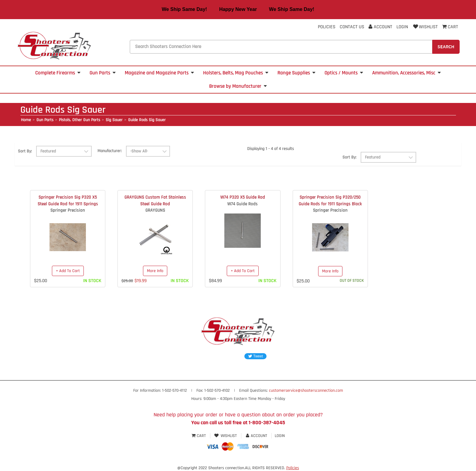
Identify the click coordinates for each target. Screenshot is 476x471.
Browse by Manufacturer (238, 86)
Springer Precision (68, 210)
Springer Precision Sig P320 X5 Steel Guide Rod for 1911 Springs (68, 200)
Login (402, 27)
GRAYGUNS (155, 210)
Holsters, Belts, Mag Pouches (236, 73)
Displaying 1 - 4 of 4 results (270, 149)
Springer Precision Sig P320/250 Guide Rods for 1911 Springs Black (330, 200)
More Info (155, 271)
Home (26, 120)
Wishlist (425, 27)
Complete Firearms (58, 73)
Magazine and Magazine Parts (159, 73)
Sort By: (25, 151)
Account (380, 27)
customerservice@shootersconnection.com (306, 391)
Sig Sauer (114, 120)
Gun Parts (103, 73)
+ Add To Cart (68, 271)
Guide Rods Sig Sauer (147, 120)
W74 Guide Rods (243, 204)
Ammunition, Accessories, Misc (406, 73)
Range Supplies (296, 73)
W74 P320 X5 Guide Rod (243, 197)
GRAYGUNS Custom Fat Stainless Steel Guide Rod (155, 200)
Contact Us (352, 27)
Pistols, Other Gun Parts (80, 120)
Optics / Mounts (344, 73)
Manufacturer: (110, 151)
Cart (199, 436)
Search (446, 46)
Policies (327, 27)
